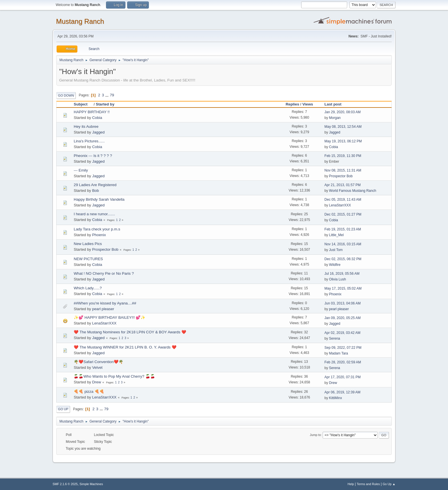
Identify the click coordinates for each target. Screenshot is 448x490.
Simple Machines (91, 484)
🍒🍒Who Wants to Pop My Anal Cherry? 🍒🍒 (114, 376)
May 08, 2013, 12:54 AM (343, 127)
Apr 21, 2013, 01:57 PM (343, 185)
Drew (96, 382)
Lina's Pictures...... (89, 141)
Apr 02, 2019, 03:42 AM (343, 333)
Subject (83, 104)
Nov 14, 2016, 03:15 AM (343, 244)
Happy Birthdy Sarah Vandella (99, 199)
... (108, 95)
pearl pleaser (103, 309)
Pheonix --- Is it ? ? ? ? (93, 156)
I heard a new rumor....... (94, 214)
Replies (292, 104)
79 (112, 95)
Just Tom (336, 250)
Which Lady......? (88, 288)
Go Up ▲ (389, 484)
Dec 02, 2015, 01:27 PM (343, 214)
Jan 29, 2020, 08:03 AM (343, 112)
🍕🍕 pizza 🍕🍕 (89, 392)
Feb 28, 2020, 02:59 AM (343, 362)
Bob (95, 191)
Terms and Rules (368, 484)
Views (308, 104)
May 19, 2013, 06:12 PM (343, 141)
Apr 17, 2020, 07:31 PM (343, 377)
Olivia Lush (338, 279)
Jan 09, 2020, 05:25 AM (343, 318)
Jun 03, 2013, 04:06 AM (343, 303)
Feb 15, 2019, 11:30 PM (343, 156)
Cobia (97, 118)
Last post (333, 104)
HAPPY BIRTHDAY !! (92, 112)
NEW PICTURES (88, 259)
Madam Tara (339, 353)
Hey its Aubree (86, 127)
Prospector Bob (341, 176)
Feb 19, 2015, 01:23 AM (343, 229)
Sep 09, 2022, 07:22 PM (343, 348)
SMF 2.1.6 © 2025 (65, 484)
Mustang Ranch (80, 21)
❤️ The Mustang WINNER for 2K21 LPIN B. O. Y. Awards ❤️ (125, 347)
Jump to (315, 435)
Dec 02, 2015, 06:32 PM (343, 259)
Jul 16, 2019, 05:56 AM (342, 274)
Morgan (335, 118)
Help (351, 484)
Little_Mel (336, 235)
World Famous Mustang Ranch (353, 191)
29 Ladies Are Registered (95, 185)
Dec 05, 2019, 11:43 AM (343, 200)
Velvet (97, 367)
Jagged (98, 132)
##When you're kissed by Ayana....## (105, 303)
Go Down (66, 95)
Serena (335, 338)
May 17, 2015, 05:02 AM (343, 288)
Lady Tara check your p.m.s (97, 229)
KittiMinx (336, 398)
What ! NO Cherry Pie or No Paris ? (104, 273)
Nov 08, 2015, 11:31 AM (343, 170)
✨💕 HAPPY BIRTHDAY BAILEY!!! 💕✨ (110, 317)
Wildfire (335, 265)
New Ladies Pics (88, 244)
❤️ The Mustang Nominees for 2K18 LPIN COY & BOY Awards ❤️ (130, 332)
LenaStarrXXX (340, 205)
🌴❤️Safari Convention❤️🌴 (99, 362)
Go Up (63, 409)
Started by (105, 104)
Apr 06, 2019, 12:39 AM (343, 392)
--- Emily (81, 170)
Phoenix (99, 235)
